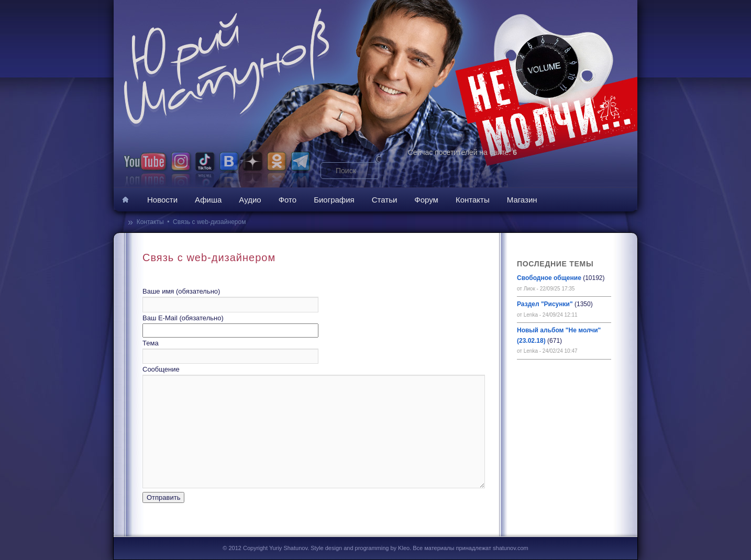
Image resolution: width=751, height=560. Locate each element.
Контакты (473, 200)
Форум (426, 200)
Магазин (522, 200)
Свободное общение (549, 278)
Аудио (250, 200)
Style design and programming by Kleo (360, 548)
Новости (162, 200)
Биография (334, 200)
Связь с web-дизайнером (209, 222)
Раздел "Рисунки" (545, 304)
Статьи (385, 200)
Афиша (208, 200)
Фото (288, 200)
